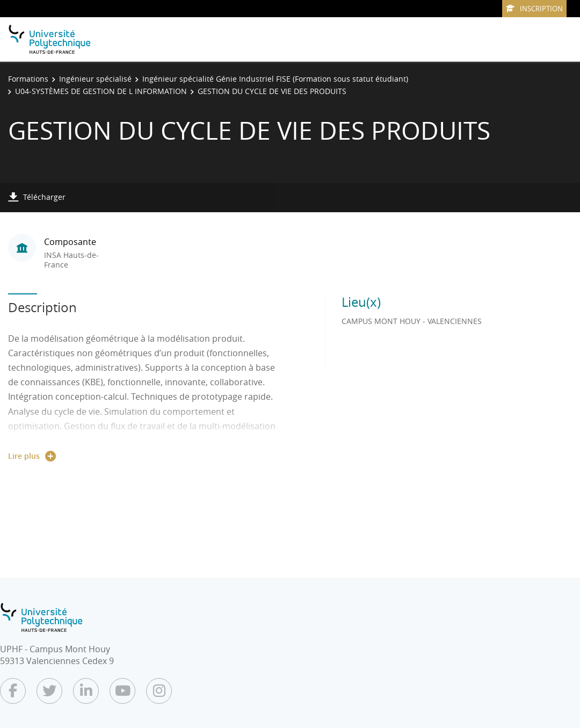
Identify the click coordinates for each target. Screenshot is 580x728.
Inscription (534, 9)
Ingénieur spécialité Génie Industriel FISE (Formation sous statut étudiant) (275, 79)
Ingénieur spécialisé (95, 79)
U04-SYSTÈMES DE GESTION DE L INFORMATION (101, 91)
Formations (28, 79)
